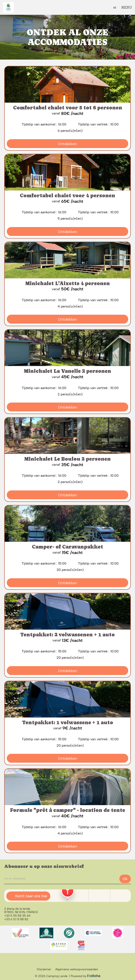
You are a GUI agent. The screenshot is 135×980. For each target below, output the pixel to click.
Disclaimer (44, 969)
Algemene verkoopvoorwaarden (77, 969)
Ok (125, 879)
